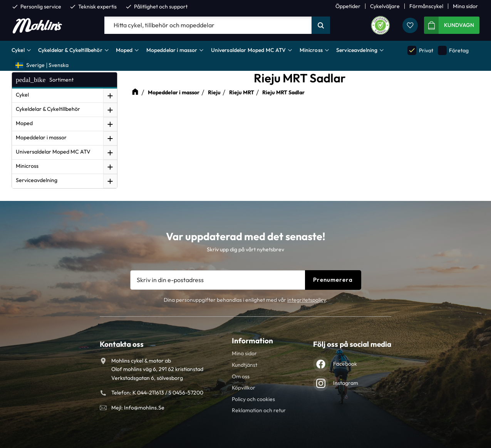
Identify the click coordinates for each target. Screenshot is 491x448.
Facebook (345, 364)
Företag (453, 50)
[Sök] (321, 25)
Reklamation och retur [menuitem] (259, 410)
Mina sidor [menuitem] (465, 6)
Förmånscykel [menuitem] (426, 6)
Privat (420, 50)
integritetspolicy (307, 300)
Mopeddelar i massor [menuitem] (172, 50)
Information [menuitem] (252, 341)
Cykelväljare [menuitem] (385, 6)
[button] (410, 25)
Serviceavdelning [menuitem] (357, 50)
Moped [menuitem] (124, 50)
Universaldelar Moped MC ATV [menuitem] (249, 50)
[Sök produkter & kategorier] (208, 25)
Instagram (346, 383)
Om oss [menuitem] (241, 376)
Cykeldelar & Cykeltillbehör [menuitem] (70, 50)
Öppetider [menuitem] (348, 6)
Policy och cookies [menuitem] (253, 399)
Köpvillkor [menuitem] (244, 388)
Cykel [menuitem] (18, 50)
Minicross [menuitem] (311, 50)
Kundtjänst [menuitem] (245, 365)
